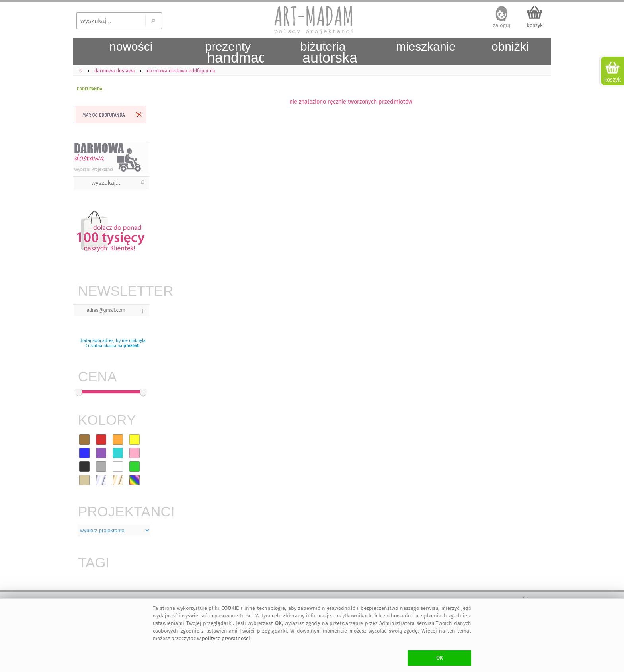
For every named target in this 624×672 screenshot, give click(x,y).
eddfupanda (90, 88)
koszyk (535, 25)
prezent (131, 346)
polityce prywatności (226, 638)
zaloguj (502, 25)
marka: (103, 114)
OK (440, 658)
